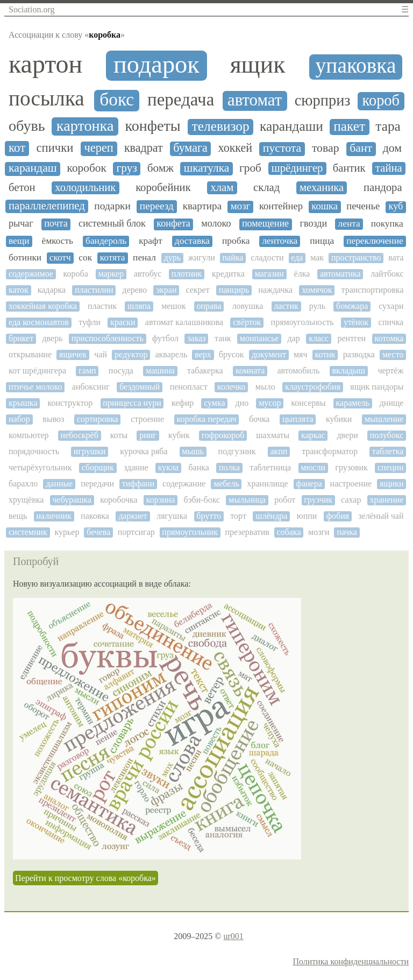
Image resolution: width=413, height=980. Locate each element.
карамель (353, 403)
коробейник (163, 187)
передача (181, 100)
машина (160, 371)
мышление (384, 419)
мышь (193, 451)
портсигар (136, 532)
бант (361, 148)
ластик (286, 306)
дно (242, 403)
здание (136, 467)
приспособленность (108, 338)
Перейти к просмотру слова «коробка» (86, 878)
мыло (265, 387)
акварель (171, 354)
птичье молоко (35, 387)
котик (325, 354)
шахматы (273, 435)
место (393, 354)
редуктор (131, 354)
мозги (319, 532)
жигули (202, 258)
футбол (165, 338)
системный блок (112, 224)
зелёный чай (381, 516)
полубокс (387, 435)
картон (45, 64)
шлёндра (271, 516)
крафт (151, 241)
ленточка (280, 241)
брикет (21, 338)
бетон (22, 187)
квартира (202, 206)
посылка (47, 98)
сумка (214, 403)
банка (198, 467)
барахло (23, 484)
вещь (18, 516)
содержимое (31, 274)
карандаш (33, 168)
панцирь (234, 290)
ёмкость (58, 241)
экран (166, 290)
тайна (389, 168)
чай (101, 354)
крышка (23, 403)
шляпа (139, 306)
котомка (389, 338)
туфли (90, 322)
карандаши (291, 126)
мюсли (313, 467)
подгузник (237, 451)
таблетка (388, 451)
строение (147, 419)
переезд (157, 206)
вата (396, 258)
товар (326, 148)
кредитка (228, 274)
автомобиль (298, 371)
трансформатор (330, 451)
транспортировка (372, 290)
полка (229, 467)
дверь (52, 338)
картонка (85, 126)
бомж (161, 168)
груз (127, 168)
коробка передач (207, 419)
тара (388, 126)
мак (317, 258)
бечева (98, 532)
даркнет (133, 516)
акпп (279, 451)
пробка (236, 241)
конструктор (70, 403)
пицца (322, 241)
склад (266, 187)
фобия (338, 516)
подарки (112, 206)
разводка (359, 354)
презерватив (247, 532)
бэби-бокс (202, 500)
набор (19, 419)
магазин (269, 274)
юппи (307, 516)
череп (98, 148)
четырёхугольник (40, 467)
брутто (209, 516)
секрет (197, 290)
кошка (325, 206)
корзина (161, 500)
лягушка (172, 516)
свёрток (247, 322)
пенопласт (189, 387)
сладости (267, 258)
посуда (121, 371)
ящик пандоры (377, 387)
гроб (250, 168)
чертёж (390, 371)
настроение (351, 484)
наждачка (275, 290)
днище (392, 403)
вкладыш (349, 371)
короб (381, 100)
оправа (209, 306)
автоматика (340, 274)
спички (55, 148)
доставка (192, 241)
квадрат (144, 148)
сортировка (98, 419)
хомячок (317, 290)
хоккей (235, 148)
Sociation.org (31, 9)
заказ (196, 338)
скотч (60, 258)
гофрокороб (223, 435)
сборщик (98, 467)
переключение (375, 241)
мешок (173, 306)
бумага (190, 148)
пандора (383, 187)
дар (294, 338)
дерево (134, 290)
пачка (347, 532)
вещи (19, 241)
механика (322, 187)
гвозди (314, 224)
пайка (233, 258)
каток (19, 290)
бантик (349, 168)
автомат (255, 100)
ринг (148, 435)
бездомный (140, 387)
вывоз (53, 419)
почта (56, 224)
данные (59, 484)
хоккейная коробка (43, 306)
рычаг (21, 224)
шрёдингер (297, 168)
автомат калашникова (184, 322)
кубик (179, 435)
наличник (54, 516)
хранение (386, 500)
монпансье (259, 338)
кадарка (52, 290)
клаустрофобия (313, 387)
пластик (102, 306)
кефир (183, 403)
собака (289, 532)
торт (238, 516)
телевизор (221, 126)
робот (285, 500)
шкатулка (206, 168)
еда (297, 258)
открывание (30, 354)
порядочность (34, 451)
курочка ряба (144, 451)
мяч (301, 354)
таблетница (270, 467)
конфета (173, 224)
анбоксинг (91, 387)
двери (347, 435)
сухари (391, 306)
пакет (349, 126)
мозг (241, 206)
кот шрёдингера (37, 371)
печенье (363, 206)
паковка (95, 516)
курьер (67, 532)
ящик (258, 65)
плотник (187, 274)
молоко (216, 224)
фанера (309, 484)
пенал (144, 258)
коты (119, 435)
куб (396, 206)
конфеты (153, 126)
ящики (392, 484)
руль (317, 306)
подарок (156, 64)
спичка (391, 322)
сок (85, 258)
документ (269, 354)
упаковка (356, 66)
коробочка (119, 500)
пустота (282, 148)
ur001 (233, 936)
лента (349, 224)
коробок (87, 168)
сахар (351, 500)
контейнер (281, 206)
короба (76, 274)
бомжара (352, 306)
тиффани (138, 484)
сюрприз (323, 100)
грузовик (351, 467)
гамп (87, 371)
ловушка (247, 306)
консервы (308, 403)
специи (390, 467)
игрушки (90, 451)
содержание (184, 484)
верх (203, 354)
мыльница (247, 500)
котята (113, 258)
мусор (270, 403)
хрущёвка (26, 500)
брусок (232, 354)
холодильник (85, 187)
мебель (226, 484)
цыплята (298, 419)
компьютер (29, 435)
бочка (259, 419)
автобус (148, 274)
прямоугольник (190, 532)
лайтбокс (387, 274)
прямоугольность (302, 322)
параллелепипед (47, 206)
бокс (117, 100)
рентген (351, 338)
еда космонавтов (39, 322)
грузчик (318, 500)
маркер (111, 274)
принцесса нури (132, 403)
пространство (356, 258)
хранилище (268, 484)
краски (123, 322)
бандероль (106, 241)
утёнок (356, 322)
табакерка (205, 371)
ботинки (25, 258)
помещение (265, 224)
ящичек (73, 354)
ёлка (302, 274)
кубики (339, 419)
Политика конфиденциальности (351, 961)
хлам (222, 187)
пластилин (94, 290)
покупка (387, 224)
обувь (27, 126)
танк (223, 338)
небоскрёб (79, 435)
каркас (313, 435)
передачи (97, 484)
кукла (168, 467)
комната (250, 371)
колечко (231, 387)
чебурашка (72, 500)
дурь (172, 258)
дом (392, 148)
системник (28, 532)
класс (319, 338)
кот (17, 148)
